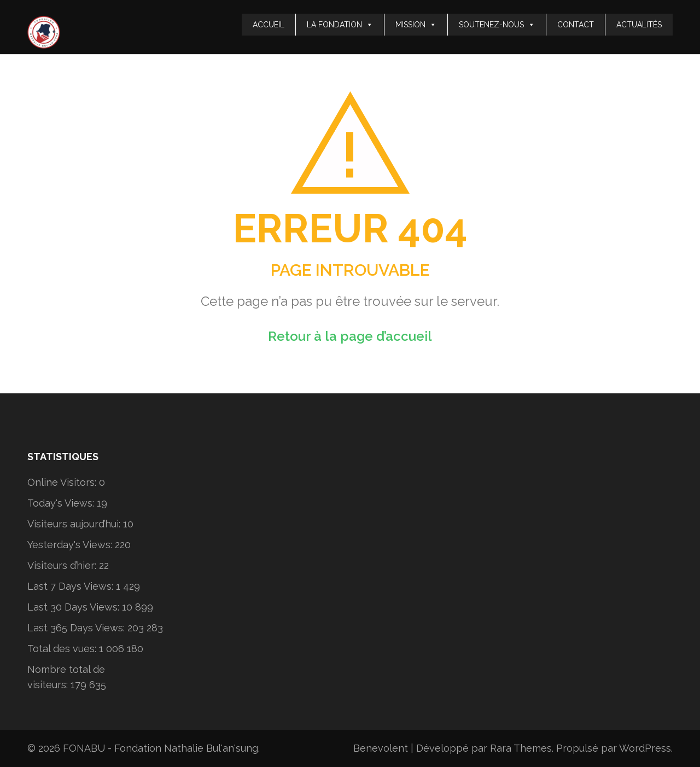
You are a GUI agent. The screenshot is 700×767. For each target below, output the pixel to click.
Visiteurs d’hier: (63, 565)
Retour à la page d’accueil (350, 336)
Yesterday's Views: (71, 545)
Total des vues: (63, 649)
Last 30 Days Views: (75, 607)
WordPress (645, 748)
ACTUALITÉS (639, 25)
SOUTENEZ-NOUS (497, 25)
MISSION (416, 25)
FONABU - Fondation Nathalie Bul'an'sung (161, 748)
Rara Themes (521, 748)
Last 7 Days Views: (72, 586)
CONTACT (576, 25)
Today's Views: (62, 503)
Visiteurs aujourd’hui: (75, 524)
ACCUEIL (269, 25)
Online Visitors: (63, 482)
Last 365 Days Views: (77, 628)
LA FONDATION (340, 25)
